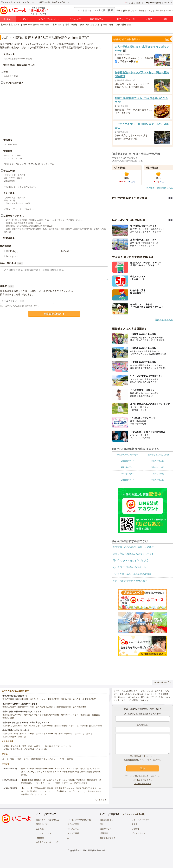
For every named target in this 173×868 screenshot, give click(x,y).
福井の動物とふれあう (45, 707)
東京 (30, 25)
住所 (6, 72)
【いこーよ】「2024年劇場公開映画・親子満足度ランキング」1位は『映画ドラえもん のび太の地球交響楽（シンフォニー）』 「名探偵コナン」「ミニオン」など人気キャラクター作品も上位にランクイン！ (61, 791)
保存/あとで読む (132, 3)
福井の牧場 (66, 699)
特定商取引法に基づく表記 (47, 842)
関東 (25, 25)
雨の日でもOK (131, 11)
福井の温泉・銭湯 (10, 734)
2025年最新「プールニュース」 (59, 746)
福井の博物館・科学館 (65, 726)
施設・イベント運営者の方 (47, 820)
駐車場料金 (9, 238)
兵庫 (97, 25)
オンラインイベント (49, 19)
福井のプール (78, 699)
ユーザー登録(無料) (152, 3)
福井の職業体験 (79, 707)
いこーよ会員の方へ (143, 784)
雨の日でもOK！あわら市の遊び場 (130, 560)
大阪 (87, 25)
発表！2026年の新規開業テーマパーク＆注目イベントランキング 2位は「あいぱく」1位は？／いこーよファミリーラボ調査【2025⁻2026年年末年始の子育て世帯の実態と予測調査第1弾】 (61, 772)
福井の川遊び (8, 718)
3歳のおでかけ (158, 461)
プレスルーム (73, 829)
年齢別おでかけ (98, 19)
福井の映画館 (47, 726)
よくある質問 (73, 824)
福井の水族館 (96, 726)
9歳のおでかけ (158, 480)
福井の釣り (54, 699)
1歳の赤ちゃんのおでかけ (158, 455)
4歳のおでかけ (127, 467)
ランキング (75, 19)
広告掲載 (40, 829)
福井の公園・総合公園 (90, 715)
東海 (55, 25)
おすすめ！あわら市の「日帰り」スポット (135, 547)
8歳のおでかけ (127, 480)
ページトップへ (163, 682)
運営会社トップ (107, 820)
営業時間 (8, 151)
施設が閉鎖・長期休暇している (19, 65)
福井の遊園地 (8, 699)
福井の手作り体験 (26, 707)
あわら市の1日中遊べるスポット (129, 567)
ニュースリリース (44, 833)
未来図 (135, 824)
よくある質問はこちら (143, 780)
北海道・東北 (7, 25)
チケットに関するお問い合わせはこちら (143, 776)
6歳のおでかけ (127, 474)
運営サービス (106, 829)
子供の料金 (9, 171)
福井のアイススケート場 (46, 734)
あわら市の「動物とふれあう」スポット (133, 554)
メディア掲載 (73, 833)
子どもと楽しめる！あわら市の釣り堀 (132, 574)
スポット (8, 19)
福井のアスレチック (70, 715)
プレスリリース (138, 833)
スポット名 (9, 54)
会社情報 (135, 829)
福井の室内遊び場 (32, 726)
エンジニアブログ (108, 838)
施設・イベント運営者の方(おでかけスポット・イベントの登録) (45, 759)
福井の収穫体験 (64, 707)
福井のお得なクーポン (12, 715)
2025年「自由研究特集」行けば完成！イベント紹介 (25, 749)
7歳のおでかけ (158, 474)
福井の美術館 (82, 726)
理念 (102, 824)
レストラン (13, 256)
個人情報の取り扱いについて (143, 756)
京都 (92, 25)
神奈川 (36, 25)
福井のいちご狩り (82, 734)
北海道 (17, 25)
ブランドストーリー (140, 820)
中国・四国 (108, 25)
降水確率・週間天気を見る (159, 188)
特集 (165, 19)
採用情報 (104, 833)
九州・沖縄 (121, 25)
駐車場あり (13, 251)
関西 (82, 25)
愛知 (60, 25)
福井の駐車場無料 (51, 715)
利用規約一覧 (42, 824)
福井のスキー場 (27, 734)
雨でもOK (65, 251)
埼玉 (47, 25)
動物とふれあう (146, 11)
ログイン (168, 3)
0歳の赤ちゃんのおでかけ (127, 455)
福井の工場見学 (9, 707)
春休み (119, 11)
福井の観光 (91, 699)
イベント (24, 19)
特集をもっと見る (164, 320)
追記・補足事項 (8, 263)
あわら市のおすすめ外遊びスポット (131, 581)
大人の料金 (9, 193)
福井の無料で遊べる (33, 715)
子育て (149, 19)
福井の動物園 (22, 699)
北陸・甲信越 (71, 25)
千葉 (42, 25)
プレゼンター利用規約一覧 (79, 820)
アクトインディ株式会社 (133, 814)
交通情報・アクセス (13, 216)
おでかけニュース (126, 19)
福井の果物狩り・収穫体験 (14, 737)
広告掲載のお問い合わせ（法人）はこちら (143, 760)
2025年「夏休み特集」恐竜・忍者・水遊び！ (22, 746)
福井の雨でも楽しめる (12, 726)
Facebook (40, 838)
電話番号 (8, 140)
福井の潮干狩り (66, 734)
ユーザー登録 (8, 759)
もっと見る (100, 800)
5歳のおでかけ (158, 467)
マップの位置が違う (13, 83)
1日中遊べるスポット (164, 11)
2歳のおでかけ (127, 461)
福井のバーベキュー (38, 699)
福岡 (129, 25)
